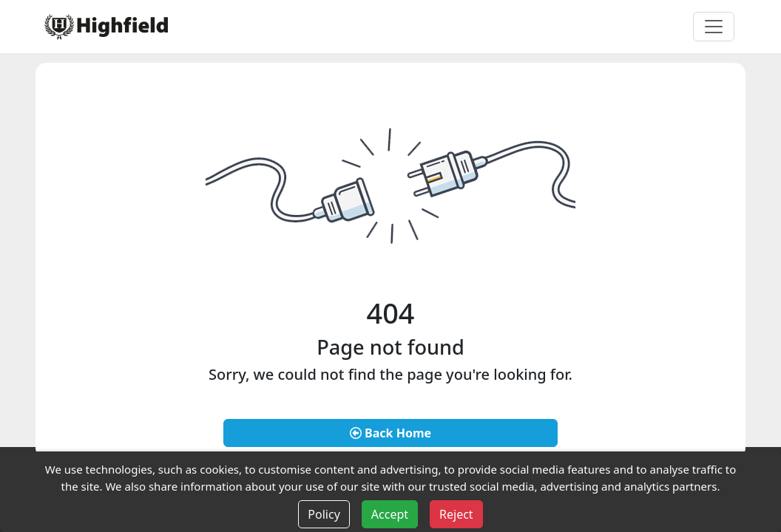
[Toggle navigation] (714, 27)
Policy (324, 514)
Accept (390, 514)
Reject (456, 514)
